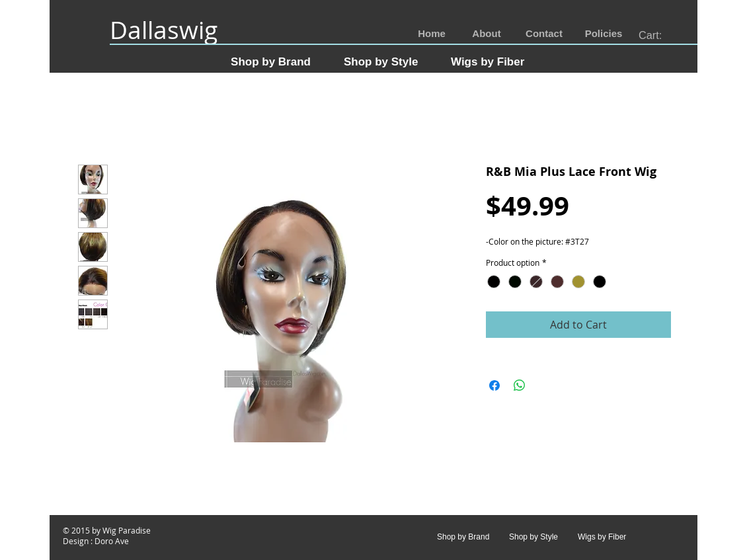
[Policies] (604, 34)
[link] (658, 35)
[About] (487, 34)
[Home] (432, 34)
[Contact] (544, 34)
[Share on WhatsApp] (520, 385)
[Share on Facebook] (494, 385)
